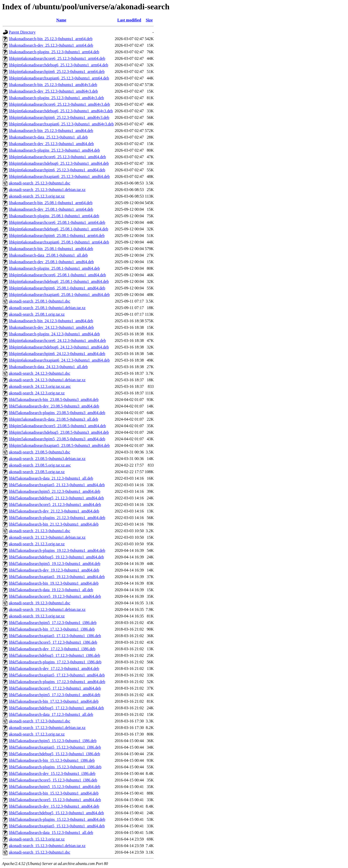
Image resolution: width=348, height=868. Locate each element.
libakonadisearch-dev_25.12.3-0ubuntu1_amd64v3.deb (53, 91)
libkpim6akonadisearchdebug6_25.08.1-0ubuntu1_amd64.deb (59, 281)
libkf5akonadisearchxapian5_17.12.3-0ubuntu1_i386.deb (55, 636)
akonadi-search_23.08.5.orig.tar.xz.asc (40, 465)
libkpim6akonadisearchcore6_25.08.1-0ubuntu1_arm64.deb (57, 222)
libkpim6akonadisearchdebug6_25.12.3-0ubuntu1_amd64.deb (59, 163)
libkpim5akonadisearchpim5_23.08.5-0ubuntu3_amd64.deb (57, 439)
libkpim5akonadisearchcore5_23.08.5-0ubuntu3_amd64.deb (57, 426)
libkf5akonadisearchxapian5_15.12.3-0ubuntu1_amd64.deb (57, 826)
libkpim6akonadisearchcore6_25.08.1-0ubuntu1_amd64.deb (57, 275)
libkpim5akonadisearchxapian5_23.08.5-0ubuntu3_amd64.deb (59, 445)
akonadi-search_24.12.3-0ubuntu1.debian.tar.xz (47, 380)
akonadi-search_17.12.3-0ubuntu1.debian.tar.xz (47, 728)
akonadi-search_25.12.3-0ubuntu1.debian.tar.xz (47, 190)
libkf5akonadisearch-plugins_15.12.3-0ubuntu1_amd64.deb (57, 819)
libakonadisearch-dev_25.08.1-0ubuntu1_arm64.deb (51, 209)
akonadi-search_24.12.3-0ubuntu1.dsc (40, 373)
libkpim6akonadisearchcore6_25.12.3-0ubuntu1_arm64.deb (57, 58)
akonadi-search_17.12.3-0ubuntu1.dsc (40, 721)
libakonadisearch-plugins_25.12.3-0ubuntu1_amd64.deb (54, 150)
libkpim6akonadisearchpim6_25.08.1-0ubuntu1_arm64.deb (57, 236)
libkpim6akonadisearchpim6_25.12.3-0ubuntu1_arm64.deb (57, 72)
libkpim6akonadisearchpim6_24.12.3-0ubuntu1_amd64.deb (57, 354)
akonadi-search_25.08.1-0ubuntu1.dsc (40, 301)
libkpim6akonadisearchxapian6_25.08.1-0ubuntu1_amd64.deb (59, 295)
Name (61, 20)
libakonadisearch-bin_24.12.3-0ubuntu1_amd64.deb (51, 321)
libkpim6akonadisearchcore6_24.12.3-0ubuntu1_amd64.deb (57, 341)
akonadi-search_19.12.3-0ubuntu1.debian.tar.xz (47, 609)
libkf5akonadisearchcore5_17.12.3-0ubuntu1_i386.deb (53, 642)
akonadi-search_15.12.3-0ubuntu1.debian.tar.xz (47, 846)
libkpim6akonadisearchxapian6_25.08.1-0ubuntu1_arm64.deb (59, 242)
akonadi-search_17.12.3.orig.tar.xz (37, 734)
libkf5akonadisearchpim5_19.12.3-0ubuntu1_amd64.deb (55, 564)
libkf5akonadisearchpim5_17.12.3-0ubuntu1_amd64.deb (55, 695)
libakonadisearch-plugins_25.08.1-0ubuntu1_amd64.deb (54, 268)
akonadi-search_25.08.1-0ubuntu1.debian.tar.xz (47, 308)
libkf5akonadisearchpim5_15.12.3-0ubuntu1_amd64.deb (55, 787)
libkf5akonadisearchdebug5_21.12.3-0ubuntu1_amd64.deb (56, 498)
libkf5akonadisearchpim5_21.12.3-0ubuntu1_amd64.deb (55, 491)
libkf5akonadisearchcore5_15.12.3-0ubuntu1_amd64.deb (55, 800)
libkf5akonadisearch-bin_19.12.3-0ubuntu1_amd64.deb (54, 583)
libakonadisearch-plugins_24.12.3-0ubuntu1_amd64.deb (54, 334)
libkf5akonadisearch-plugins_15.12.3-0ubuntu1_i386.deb (55, 767)
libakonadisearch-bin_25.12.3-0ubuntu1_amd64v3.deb (53, 85)
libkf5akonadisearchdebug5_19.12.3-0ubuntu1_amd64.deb (56, 557)
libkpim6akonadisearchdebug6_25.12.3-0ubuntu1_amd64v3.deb (61, 111)
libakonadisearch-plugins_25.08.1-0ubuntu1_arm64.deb (54, 216)
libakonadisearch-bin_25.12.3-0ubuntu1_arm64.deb (51, 39)
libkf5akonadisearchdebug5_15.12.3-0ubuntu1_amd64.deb (56, 813)
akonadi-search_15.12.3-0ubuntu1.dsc (40, 852)
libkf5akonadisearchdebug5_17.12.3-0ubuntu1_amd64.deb (56, 708)
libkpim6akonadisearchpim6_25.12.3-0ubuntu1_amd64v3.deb (59, 117)
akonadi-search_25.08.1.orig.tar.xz (37, 314)
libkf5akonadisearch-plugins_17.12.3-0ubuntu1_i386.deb (55, 662)
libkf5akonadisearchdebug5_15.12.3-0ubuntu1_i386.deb (54, 754)
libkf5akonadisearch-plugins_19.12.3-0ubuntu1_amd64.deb (57, 550)
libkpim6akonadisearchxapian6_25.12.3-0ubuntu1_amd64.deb (59, 177)
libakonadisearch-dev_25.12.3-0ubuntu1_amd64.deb (51, 144)
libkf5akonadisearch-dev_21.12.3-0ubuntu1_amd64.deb (54, 511)
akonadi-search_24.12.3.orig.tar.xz (37, 393)
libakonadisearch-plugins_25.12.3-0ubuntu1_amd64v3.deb (56, 98)
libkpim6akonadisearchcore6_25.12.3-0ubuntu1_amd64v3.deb (59, 104)
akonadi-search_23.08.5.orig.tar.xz (37, 472)
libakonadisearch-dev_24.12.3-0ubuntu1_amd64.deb (51, 327)
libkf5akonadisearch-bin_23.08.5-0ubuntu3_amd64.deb (54, 400)
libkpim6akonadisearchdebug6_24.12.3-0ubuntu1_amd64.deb (59, 347)
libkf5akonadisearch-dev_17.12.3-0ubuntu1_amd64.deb (54, 669)
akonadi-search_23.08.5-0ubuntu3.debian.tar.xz (47, 459)
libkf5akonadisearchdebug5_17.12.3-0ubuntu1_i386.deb (54, 655)
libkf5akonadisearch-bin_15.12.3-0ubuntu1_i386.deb (52, 760)
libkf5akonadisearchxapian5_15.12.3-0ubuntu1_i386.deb (55, 747)
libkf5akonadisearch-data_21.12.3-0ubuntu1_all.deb (51, 478)
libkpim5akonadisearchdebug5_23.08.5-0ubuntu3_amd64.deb (59, 432)
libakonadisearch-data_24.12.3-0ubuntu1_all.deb (48, 367)
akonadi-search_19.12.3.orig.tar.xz (37, 616)
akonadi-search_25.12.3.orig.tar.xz (37, 196)
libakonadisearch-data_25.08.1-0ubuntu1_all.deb (48, 255)
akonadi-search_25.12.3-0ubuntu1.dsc (40, 183)
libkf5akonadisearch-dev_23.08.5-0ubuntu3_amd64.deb (54, 406)
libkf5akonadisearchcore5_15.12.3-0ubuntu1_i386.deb (53, 780)
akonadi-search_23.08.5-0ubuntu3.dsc (40, 452)
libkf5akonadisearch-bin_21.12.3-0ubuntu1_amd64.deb (54, 524)
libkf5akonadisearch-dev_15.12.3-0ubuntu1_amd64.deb (54, 806)
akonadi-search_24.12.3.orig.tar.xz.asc (40, 386)
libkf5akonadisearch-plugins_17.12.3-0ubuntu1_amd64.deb (57, 682)
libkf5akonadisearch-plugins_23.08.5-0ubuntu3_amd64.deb (57, 413)
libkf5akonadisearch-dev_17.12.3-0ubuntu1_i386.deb (52, 649)
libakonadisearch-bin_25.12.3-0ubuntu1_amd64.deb (51, 131)
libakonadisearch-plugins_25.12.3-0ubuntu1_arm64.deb (54, 52)
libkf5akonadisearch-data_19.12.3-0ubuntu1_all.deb (51, 590)
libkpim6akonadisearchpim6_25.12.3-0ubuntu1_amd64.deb (57, 170)
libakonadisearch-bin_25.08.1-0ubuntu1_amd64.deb (51, 249)
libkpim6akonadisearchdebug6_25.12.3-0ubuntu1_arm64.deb (58, 65)
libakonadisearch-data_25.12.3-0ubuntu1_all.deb (48, 137)
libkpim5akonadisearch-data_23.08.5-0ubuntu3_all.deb (53, 419)
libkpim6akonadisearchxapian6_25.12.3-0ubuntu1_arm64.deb (59, 78)
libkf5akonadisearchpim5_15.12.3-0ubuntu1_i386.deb (53, 741)
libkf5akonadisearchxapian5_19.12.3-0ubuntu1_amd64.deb (57, 577)
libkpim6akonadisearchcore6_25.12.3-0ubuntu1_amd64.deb (57, 157)
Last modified (129, 20)
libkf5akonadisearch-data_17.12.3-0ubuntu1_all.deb (51, 714)
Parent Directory (22, 32)
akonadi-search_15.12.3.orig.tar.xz (37, 839)
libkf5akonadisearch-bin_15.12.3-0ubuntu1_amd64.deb (54, 793)
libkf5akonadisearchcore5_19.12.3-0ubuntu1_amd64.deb (55, 596)
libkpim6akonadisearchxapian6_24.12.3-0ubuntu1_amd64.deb (59, 360)
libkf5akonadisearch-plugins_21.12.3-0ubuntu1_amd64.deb (57, 518)
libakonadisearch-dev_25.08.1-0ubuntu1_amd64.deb (51, 262)
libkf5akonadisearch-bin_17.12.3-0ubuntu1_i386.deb (52, 629)
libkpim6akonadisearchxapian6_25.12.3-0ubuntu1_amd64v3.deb (61, 124)
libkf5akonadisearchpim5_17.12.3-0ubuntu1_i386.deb (53, 623)
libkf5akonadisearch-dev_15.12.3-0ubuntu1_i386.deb (52, 774)
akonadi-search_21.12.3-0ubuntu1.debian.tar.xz (47, 537)
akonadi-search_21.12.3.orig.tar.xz (37, 544)
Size (149, 20)
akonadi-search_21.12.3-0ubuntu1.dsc (40, 531)
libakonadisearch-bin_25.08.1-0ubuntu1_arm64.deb (51, 203)
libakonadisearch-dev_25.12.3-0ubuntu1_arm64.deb (51, 45)
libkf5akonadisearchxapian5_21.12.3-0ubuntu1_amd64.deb (57, 485)
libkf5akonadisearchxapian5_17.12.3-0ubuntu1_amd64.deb (57, 675)
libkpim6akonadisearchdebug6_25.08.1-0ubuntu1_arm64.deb (58, 229)
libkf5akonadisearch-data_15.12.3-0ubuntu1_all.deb (51, 833)
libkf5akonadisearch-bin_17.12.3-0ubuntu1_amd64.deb (54, 701)
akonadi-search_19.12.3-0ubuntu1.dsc (40, 603)
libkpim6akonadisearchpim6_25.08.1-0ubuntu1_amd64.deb (57, 288)
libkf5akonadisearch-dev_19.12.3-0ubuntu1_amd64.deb (54, 570)
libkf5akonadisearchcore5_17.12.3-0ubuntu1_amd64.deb (55, 688)
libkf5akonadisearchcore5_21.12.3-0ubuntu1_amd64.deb (55, 505)
